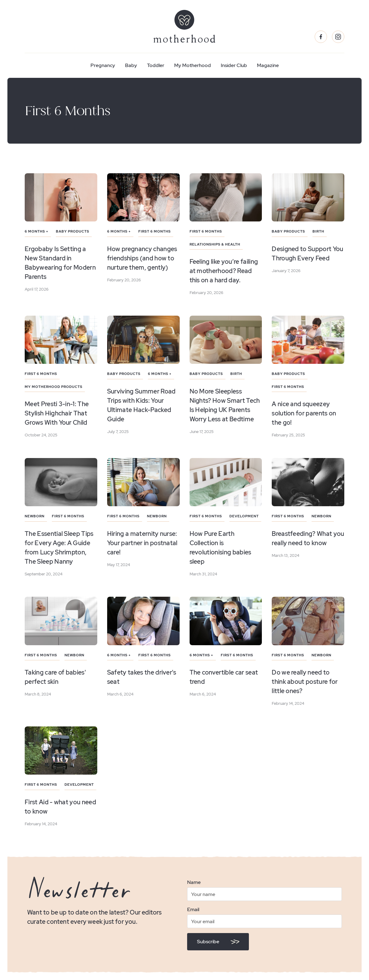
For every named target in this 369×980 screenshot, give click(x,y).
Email (193, 909)
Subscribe (208, 942)
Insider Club (234, 65)
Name (194, 882)
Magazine (268, 65)
